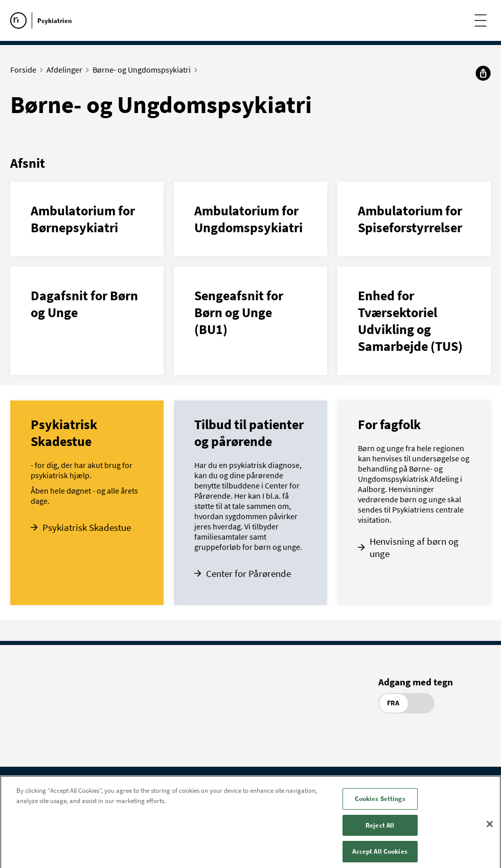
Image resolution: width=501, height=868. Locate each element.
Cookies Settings (380, 805)
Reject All (380, 831)
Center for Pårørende (248, 573)
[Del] (483, 73)
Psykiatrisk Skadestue (87, 527)
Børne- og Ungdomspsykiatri (144, 70)
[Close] (490, 830)
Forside (26, 70)
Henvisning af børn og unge (414, 547)
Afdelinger (67, 70)
